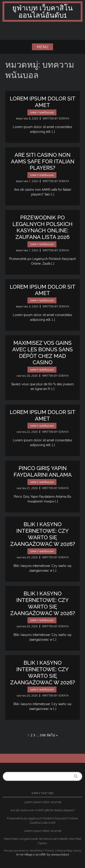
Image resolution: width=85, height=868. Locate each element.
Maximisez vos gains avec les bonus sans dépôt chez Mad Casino (42, 354)
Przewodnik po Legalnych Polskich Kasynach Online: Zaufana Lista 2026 (42, 229)
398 (43, 735)
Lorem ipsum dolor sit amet (43, 102)
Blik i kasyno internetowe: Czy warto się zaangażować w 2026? (43, 536)
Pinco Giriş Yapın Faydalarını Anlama (43, 473)
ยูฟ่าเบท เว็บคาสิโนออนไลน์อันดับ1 (42, 11)
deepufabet (60, 855)
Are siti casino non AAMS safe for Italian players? (43, 163)
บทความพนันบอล (42, 112)
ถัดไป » (52, 735)
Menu (42, 47)
